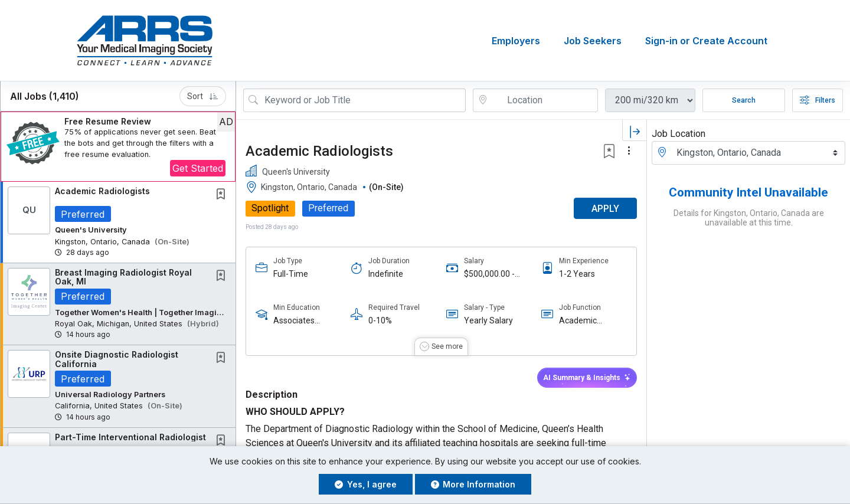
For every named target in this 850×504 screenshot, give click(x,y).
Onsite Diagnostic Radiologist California (117, 359)
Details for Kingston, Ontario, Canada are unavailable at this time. (749, 218)
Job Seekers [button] (593, 41)
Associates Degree (294, 321)
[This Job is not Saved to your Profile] (223, 195)
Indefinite (386, 274)
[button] (118, 147)
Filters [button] (818, 100)
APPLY (605, 209)
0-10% (380, 320)
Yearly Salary (488, 320)
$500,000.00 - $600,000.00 (489, 274)
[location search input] (544, 100)
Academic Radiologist (580, 321)
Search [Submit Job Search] (744, 100)
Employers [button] (516, 41)
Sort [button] (203, 96)
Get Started (198, 168)
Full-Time (291, 274)
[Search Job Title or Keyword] (363, 100)
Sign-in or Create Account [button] (706, 41)
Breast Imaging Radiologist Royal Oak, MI (123, 277)
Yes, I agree (366, 484)
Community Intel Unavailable (748, 192)
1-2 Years (577, 274)
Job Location (679, 134)
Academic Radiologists (102, 191)
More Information (473, 484)
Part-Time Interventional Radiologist (130, 437)
